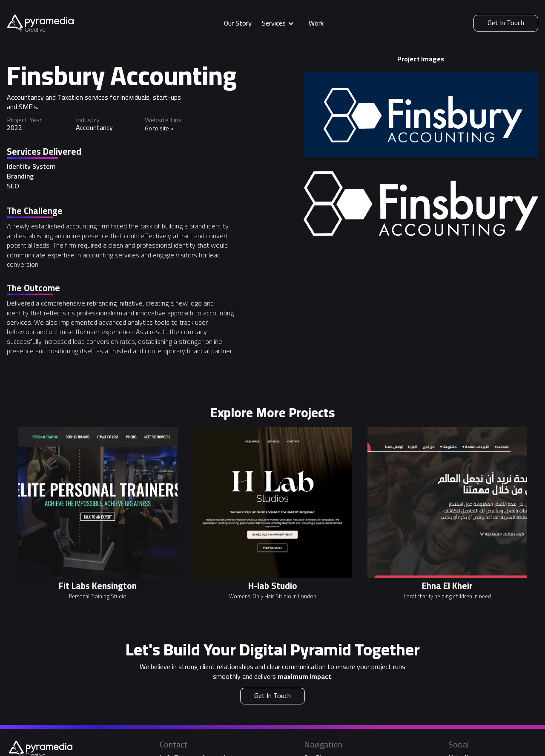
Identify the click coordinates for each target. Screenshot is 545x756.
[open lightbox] (421, 114)
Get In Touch (506, 23)
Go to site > (159, 128)
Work (316, 23)
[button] (280, 23)
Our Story (238, 23)
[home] (40, 23)
